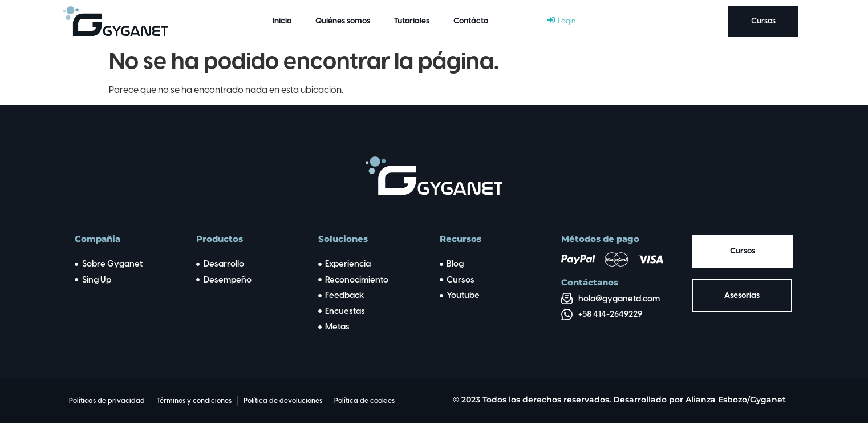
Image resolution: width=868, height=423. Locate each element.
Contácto (471, 21)
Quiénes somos (343, 21)
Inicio (282, 21)
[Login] (561, 21)
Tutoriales (412, 21)
